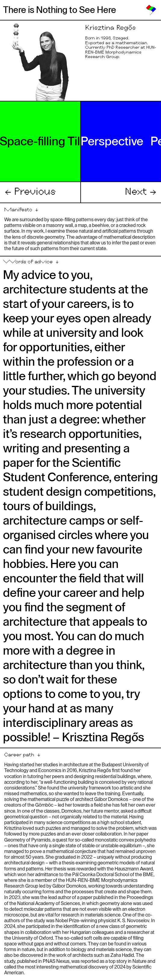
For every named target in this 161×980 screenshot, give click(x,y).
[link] (151, 10)
